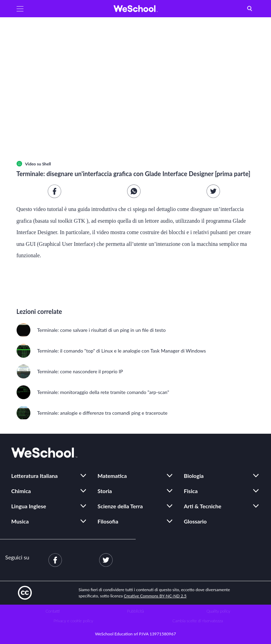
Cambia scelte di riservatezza (197, 621)
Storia (105, 491)
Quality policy (218, 611)
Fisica (191, 491)
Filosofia (108, 521)
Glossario (195, 521)
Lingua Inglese (29, 506)
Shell (47, 164)
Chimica (21, 491)
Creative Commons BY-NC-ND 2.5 (155, 596)
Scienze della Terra (120, 506)
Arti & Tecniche (203, 506)
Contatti (53, 611)
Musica (20, 521)
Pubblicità (135, 611)
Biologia (194, 476)
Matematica (112, 476)
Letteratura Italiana (35, 476)
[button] (20, 9)
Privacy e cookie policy (73, 621)
